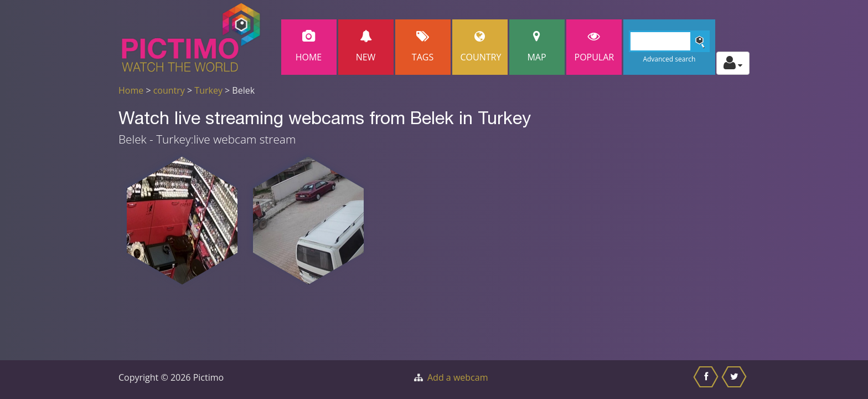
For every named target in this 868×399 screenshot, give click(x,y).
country (169, 90)
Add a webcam (458, 377)
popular (595, 47)
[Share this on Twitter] (735, 380)
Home (309, 47)
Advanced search (669, 59)
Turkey (208, 90)
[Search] (670, 41)
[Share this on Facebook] (707, 380)
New (366, 47)
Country (481, 47)
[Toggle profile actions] (733, 63)
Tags (423, 47)
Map (537, 47)
